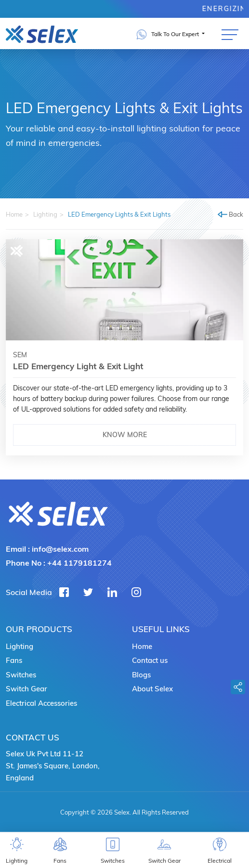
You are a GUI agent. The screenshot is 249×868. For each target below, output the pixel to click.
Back (230, 214)
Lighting (45, 214)
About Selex (152, 689)
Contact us (150, 660)
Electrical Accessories (41, 703)
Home (14, 214)
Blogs (141, 675)
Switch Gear (26, 689)
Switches (21, 675)
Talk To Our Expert (169, 34)
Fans (14, 660)
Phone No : (59, 563)
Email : (47, 549)
